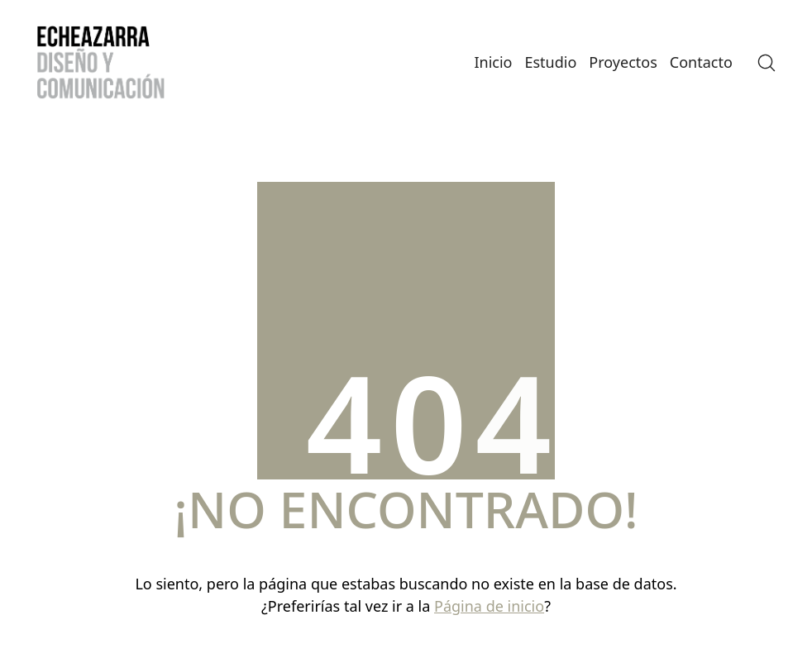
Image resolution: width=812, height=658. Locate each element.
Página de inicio (489, 606)
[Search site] (767, 63)
